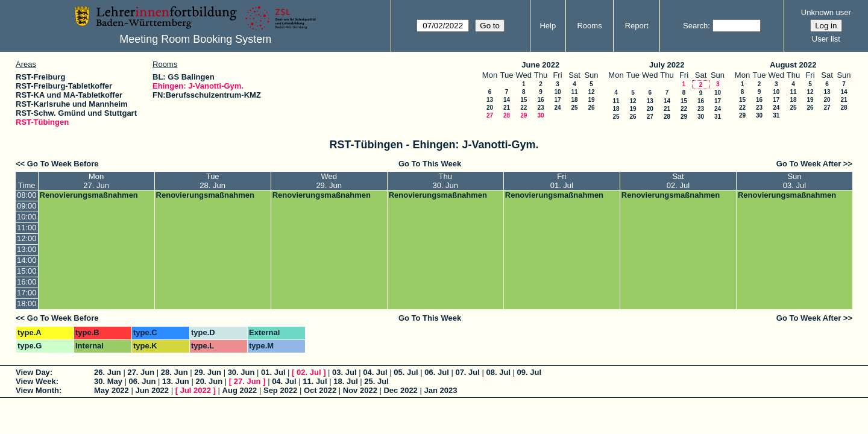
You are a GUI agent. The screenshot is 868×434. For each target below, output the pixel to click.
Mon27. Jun (96, 181)
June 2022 (540, 65)
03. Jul (344, 372)
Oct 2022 (320, 390)
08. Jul (498, 372)
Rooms (589, 26)
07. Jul (467, 372)
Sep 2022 (280, 390)
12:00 (27, 238)
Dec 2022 (400, 390)
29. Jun (208, 372)
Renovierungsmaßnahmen (89, 195)
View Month (37, 390)
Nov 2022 (360, 390)
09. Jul (529, 372)
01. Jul (273, 372)
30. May (108, 381)
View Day (33, 372)
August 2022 (793, 65)
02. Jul (309, 372)
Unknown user (826, 12)
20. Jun (209, 381)
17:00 (27, 293)
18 (574, 100)
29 (524, 115)
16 (540, 100)
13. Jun (176, 381)
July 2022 (667, 65)
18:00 (27, 303)
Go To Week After (809, 164)
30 (540, 115)
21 (507, 108)
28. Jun (175, 372)
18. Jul (345, 381)
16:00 (27, 282)
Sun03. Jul (794, 181)
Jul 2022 (196, 390)
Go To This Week (430, 164)
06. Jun (143, 381)
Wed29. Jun (329, 181)
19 (591, 100)
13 (490, 100)
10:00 (27, 217)
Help (548, 26)
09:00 (27, 206)
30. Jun (241, 372)
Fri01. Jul (562, 181)
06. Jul (436, 372)
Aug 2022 (240, 390)
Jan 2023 (440, 390)
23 (540, 108)
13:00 (27, 249)
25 (574, 108)
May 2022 (112, 390)
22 (524, 108)
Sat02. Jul (678, 181)
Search (695, 26)
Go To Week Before (63, 164)
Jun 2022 (152, 390)
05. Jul (406, 372)
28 (507, 115)
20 (490, 108)
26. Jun (108, 372)
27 (490, 115)
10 (557, 92)
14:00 (27, 260)
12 (591, 92)
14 (507, 100)
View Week (36, 381)
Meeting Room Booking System (195, 39)
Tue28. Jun (212, 181)
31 (718, 117)
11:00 (27, 228)
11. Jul (315, 381)
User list (826, 39)
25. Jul (376, 381)
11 (574, 92)
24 (557, 108)
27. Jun (141, 372)
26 (591, 108)
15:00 (27, 271)
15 (524, 100)
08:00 (27, 195)
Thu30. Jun (445, 181)
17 (557, 100)
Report (637, 26)
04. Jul (375, 372)
